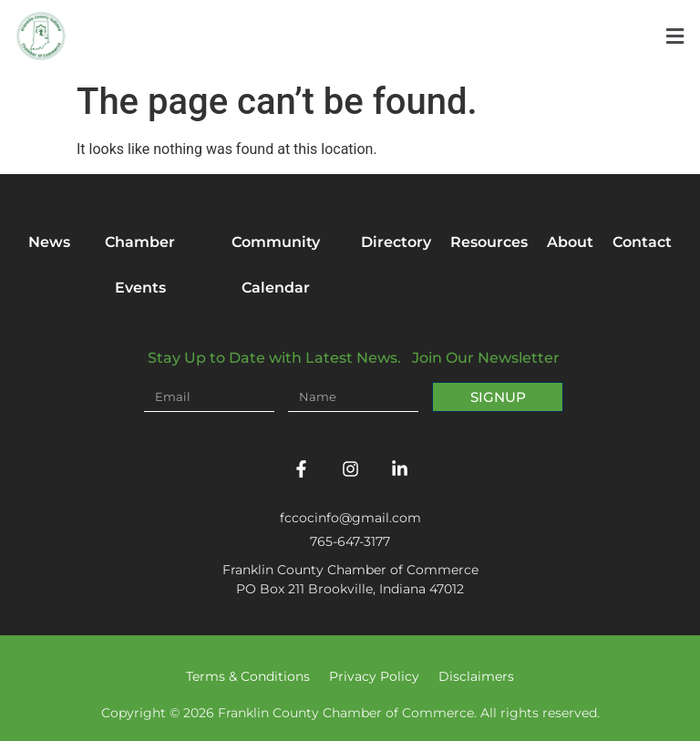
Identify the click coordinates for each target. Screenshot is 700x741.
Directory (396, 242)
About (570, 242)
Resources (489, 242)
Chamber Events (140, 265)
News (49, 242)
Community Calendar (276, 265)
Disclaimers (476, 676)
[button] (674, 37)
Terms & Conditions (248, 676)
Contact (642, 242)
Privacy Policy (374, 676)
